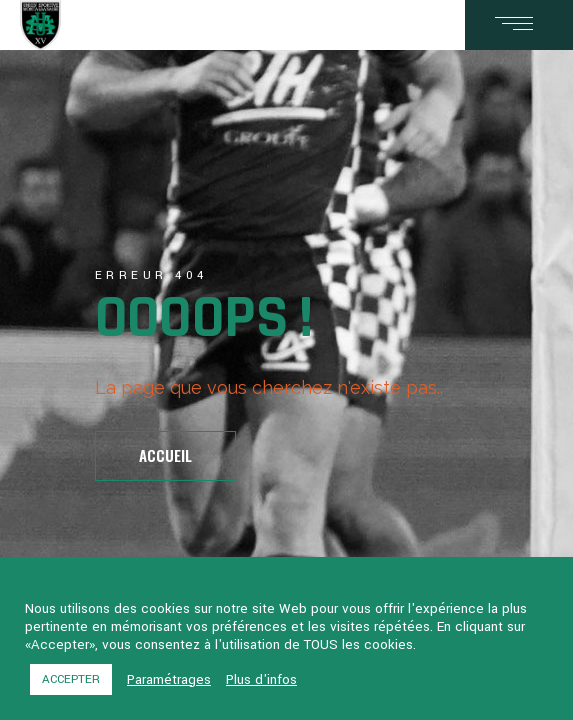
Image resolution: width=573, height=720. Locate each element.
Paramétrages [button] (169, 680)
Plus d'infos (261, 680)
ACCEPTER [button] (71, 679)
